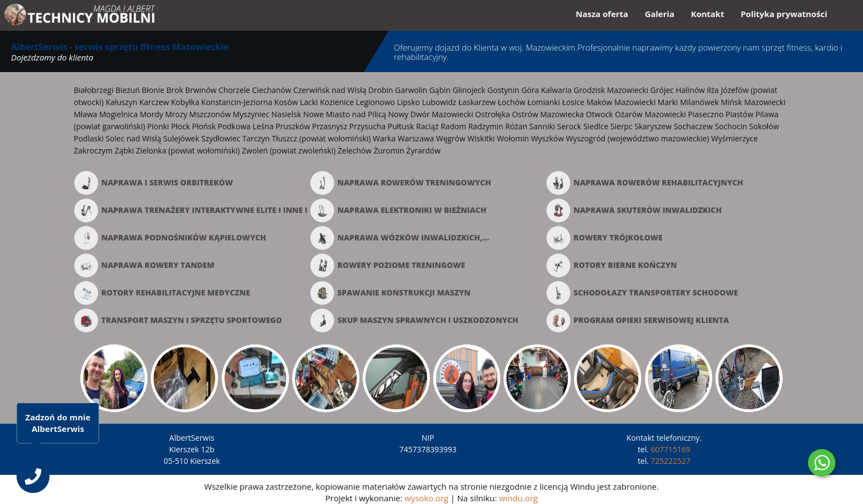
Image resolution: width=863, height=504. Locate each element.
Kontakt (708, 14)
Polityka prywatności (784, 14)
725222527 (670, 461)
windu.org (518, 498)
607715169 (670, 449)
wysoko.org (426, 498)
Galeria (659, 14)
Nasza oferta (602, 14)
